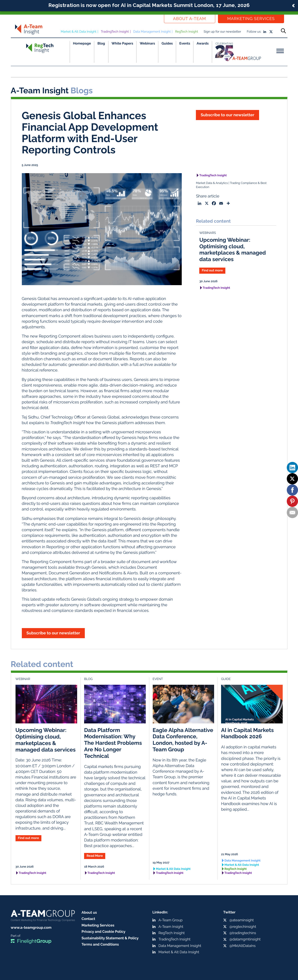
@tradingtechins (243, 933)
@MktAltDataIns (243, 946)
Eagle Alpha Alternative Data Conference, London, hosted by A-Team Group (183, 740)
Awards (203, 43)
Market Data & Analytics (212, 183)
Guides (167, 43)
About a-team (190, 19)
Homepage (82, 43)
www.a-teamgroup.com (31, 927)
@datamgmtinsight (245, 939)
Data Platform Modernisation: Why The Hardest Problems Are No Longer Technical (113, 743)
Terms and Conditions (100, 944)
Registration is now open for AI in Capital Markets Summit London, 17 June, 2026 (149, 5)
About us (89, 912)
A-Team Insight (171, 927)
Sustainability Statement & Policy (110, 938)
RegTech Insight (187, 32)
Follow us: (254, 32)
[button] (149, 6)
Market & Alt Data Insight (79, 32)
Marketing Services (251, 19)
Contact (89, 919)
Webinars (147, 43)
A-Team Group (171, 920)
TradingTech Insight (115, 32)
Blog (101, 43)
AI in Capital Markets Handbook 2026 (247, 733)
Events (185, 43)
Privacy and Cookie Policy (104, 932)
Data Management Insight (152, 32)
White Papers (122, 43)
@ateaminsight (242, 920)
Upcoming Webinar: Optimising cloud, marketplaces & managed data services (233, 249)
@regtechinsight (243, 927)
